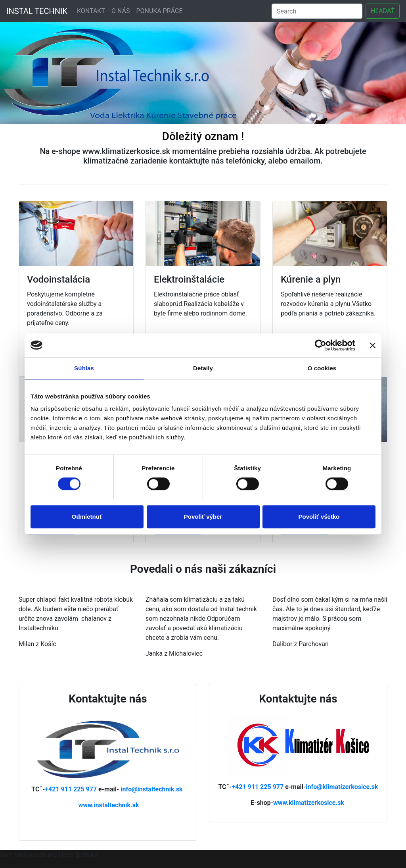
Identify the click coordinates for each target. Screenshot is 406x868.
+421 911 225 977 (72, 789)
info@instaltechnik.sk (151, 789)
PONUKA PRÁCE (159, 11)
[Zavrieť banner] (373, 345)
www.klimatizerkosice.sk (309, 803)
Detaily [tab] (203, 368)
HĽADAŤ (383, 11)
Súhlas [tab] (84, 368)
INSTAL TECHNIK (37, 11)
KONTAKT (91, 11)
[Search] (317, 11)
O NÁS (121, 11)
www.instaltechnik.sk (108, 805)
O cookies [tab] (322, 368)
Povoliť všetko (319, 517)
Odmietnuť (87, 517)
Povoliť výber (203, 517)
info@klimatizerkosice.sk (342, 787)
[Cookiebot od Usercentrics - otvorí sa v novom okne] (321, 345)
